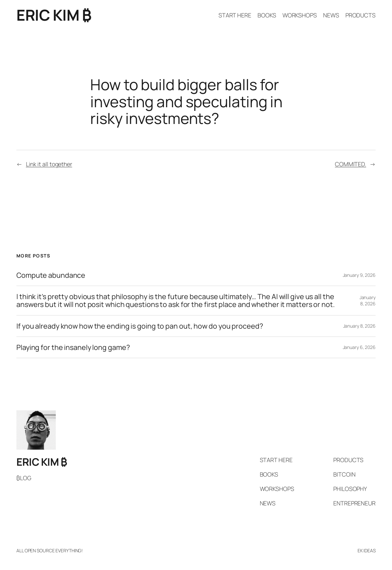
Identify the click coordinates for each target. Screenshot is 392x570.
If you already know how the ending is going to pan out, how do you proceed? (140, 326)
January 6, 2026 (359, 347)
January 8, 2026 (368, 301)
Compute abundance (51, 275)
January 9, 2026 (359, 275)
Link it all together (49, 164)
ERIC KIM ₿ (54, 15)
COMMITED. (351, 164)
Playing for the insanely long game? (73, 347)
